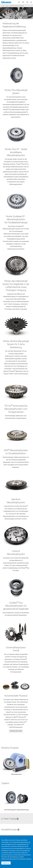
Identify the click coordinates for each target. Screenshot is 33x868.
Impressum (10, 855)
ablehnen (4, 859)
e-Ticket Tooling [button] (10, 819)
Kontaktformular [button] (10, 830)
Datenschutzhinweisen (24, 855)
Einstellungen (22, 859)
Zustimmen (6, 863)
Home (3, 6)
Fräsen (7, 6)
